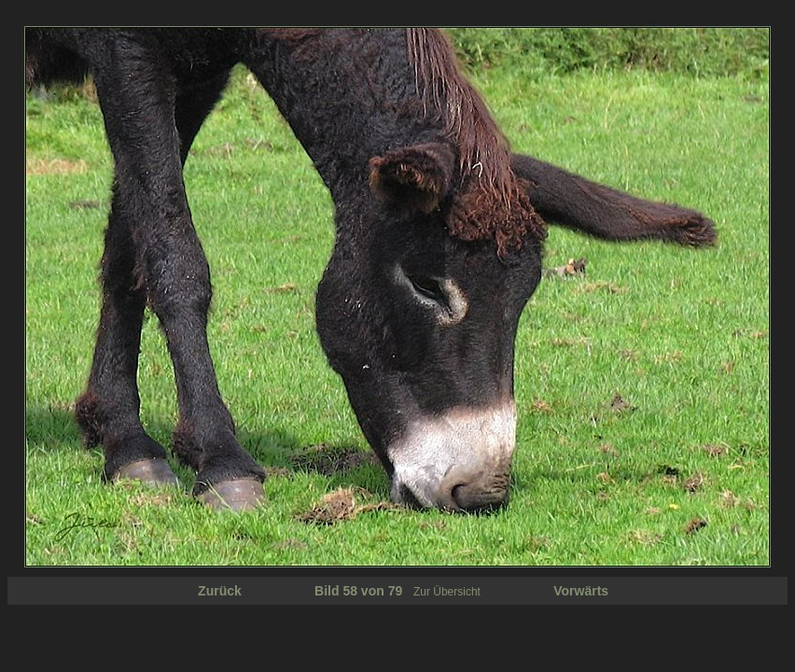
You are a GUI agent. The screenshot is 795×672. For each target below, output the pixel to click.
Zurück (220, 591)
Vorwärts (581, 591)
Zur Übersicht (447, 592)
